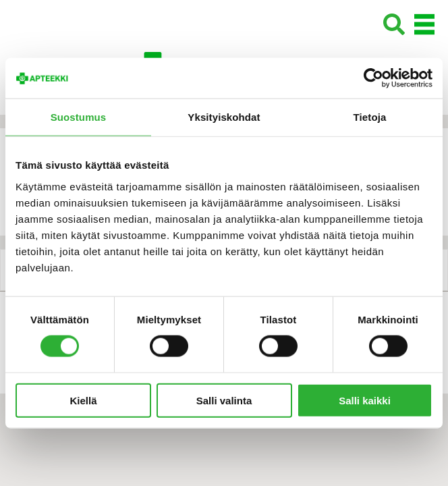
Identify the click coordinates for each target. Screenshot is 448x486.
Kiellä (83, 400)
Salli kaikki (365, 400)
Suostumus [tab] (79, 117)
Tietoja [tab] (370, 117)
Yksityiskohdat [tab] (224, 117)
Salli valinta (224, 400)
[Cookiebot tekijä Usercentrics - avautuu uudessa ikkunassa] (373, 78)
